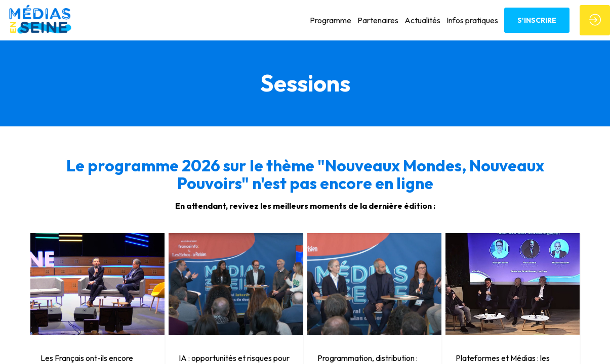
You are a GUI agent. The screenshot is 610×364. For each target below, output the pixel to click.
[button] (537, 20)
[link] (331, 20)
